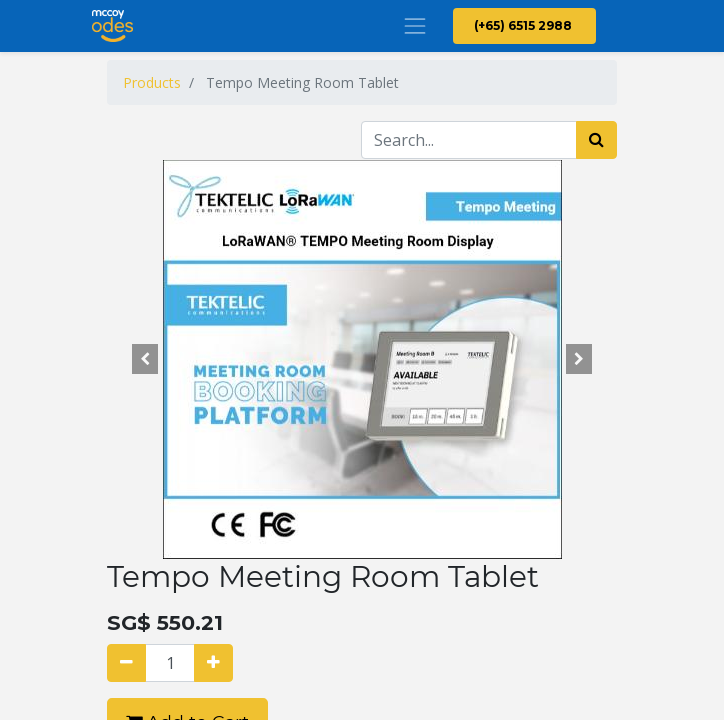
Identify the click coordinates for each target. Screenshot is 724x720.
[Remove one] (126, 663)
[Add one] (213, 663)
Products (152, 82)
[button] (145, 359)
